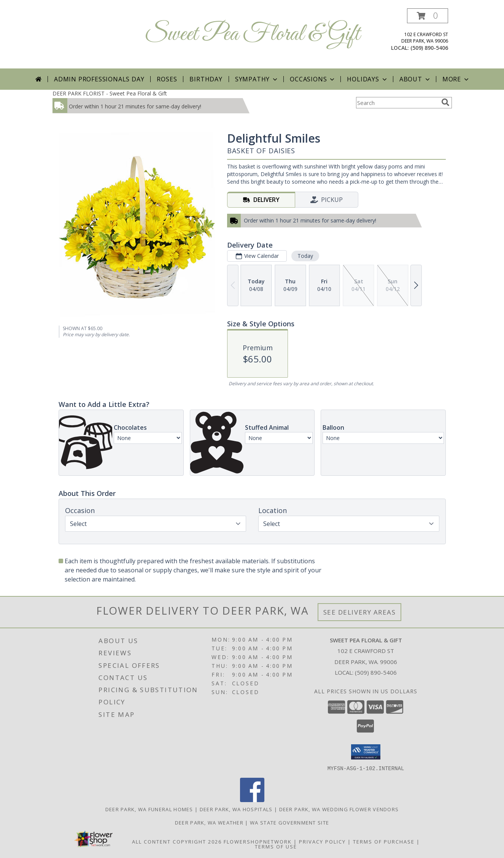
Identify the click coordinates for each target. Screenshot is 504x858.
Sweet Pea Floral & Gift (252, 34)
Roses (167, 79)
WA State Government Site (289, 822)
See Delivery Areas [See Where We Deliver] (360, 612)
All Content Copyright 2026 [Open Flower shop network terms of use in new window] (177, 841)
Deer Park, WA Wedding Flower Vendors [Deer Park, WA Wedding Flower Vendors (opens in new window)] (339, 809)
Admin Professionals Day (99, 79)
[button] (428, 16)
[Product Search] (397, 103)
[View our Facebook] (252, 800)
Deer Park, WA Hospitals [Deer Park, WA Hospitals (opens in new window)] (236, 809)
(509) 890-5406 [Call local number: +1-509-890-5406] (429, 48)
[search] (445, 102)
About (415, 79)
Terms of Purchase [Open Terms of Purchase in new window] (384, 841)
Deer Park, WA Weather (209, 822)
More (456, 79)
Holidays (367, 79)
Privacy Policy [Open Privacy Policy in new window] (322, 841)
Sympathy (257, 79)
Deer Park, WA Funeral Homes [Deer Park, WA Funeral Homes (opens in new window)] (149, 809)
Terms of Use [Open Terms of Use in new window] (276, 846)
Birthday (206, 79)
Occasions (313, 79)
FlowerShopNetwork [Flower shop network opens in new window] (258, 841)
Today (305, 256)
